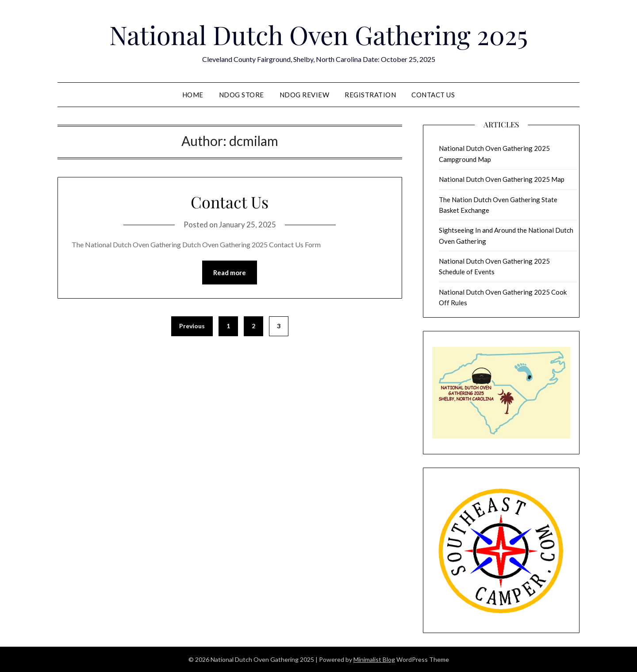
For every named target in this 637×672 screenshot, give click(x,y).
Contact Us (433, 95)
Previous (192, 326)
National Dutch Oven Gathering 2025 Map (502, 179)
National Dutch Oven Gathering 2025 (318, 35)
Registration (370, 95)
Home (193, 95)
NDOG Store (242, 95)
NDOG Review (305, 95)
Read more (230, 273)
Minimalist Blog (374, 659)
